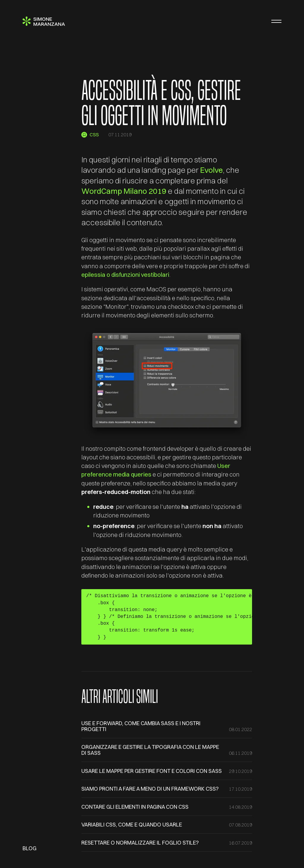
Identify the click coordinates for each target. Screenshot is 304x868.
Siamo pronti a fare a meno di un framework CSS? (150, 789)
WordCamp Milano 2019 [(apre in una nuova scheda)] (124, 191)
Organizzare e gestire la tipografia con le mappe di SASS (150, 750)
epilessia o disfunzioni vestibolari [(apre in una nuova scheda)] (125, 275)
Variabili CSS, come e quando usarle (132, 825)
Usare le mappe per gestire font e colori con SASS (152, 771)
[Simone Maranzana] (44, 21)
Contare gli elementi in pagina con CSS (135, 807)
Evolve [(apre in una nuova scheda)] (212, 170)
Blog (30, 848)
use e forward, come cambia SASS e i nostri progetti (141, 726)
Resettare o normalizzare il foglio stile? (140, 843)
